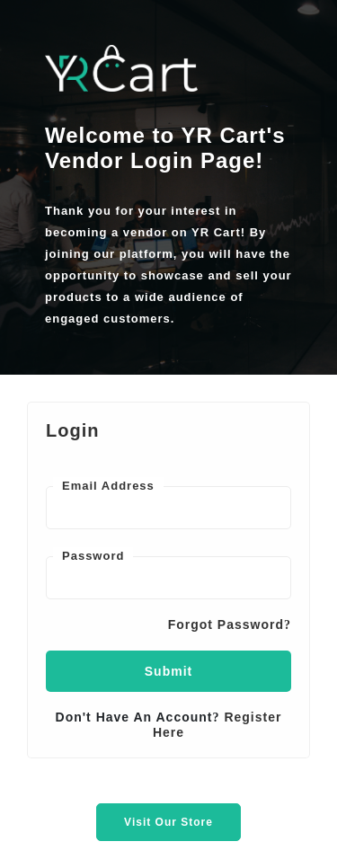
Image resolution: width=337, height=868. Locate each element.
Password (93, 556)
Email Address (108, 486)
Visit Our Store (168, 822)
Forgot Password (230, 624)
